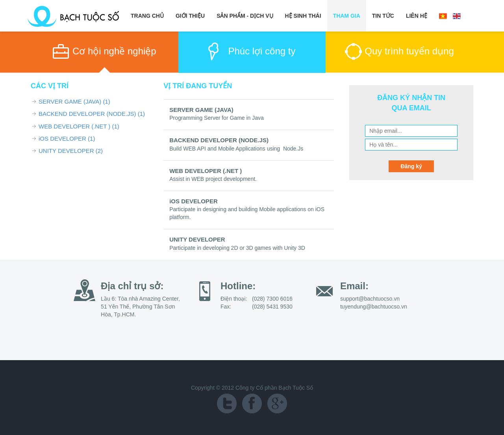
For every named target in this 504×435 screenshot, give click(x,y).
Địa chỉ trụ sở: (132, 286)
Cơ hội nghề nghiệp (114, 51)
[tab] (105, 52)
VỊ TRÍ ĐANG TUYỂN (198, 86)
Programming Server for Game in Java (217, 118)
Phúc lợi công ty (262, 51)
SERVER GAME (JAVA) (74, 101)
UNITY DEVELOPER (71, 151)
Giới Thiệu (190, 16)
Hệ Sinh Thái (303, 16)
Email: (354, 286)
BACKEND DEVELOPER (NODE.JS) (92, 114)
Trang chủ (147, 16)
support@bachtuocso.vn (370, 299)
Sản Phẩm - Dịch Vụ (245, 16)
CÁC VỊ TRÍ (50, 86)
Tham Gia (347, 16)
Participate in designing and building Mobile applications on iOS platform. (247, 213)
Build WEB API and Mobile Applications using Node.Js (236, 149)
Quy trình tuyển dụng (409, 51)
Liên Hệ (417, 16)
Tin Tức (383, 16)
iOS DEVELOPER (67, 138)
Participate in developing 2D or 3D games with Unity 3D (237, 248)
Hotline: (238, 286)
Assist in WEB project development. (213, 179)
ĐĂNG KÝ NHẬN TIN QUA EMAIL (411, 103)
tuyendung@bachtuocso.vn (374, 307)
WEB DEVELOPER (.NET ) (79, 126)
